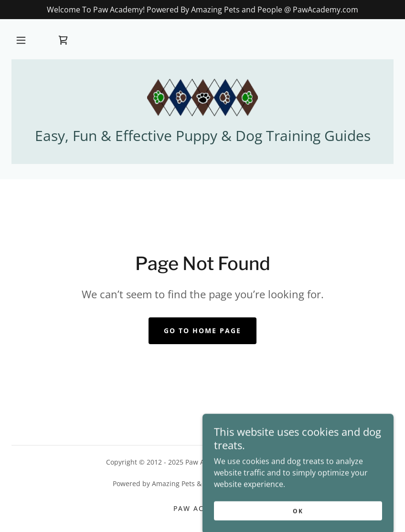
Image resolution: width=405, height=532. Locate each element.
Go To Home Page (202, 331)
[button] (21, 40)
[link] (63, 40)
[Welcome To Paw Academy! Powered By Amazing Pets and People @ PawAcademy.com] (202, 10)
